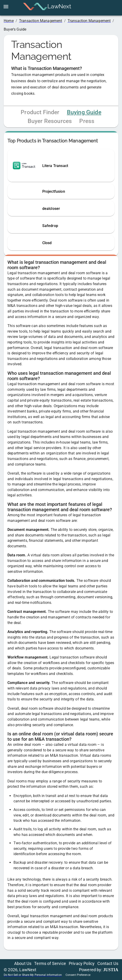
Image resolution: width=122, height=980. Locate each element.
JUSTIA (111, 970)
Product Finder (40, 112)
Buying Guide (84, 112)
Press (87, 121)
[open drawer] (6, 7)
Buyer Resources (50, 121)
